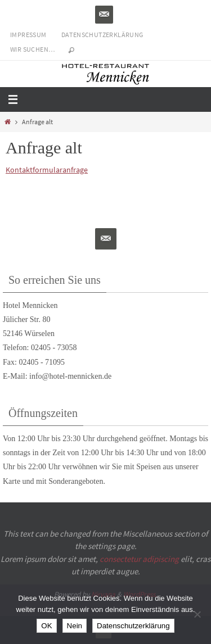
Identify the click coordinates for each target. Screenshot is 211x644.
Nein (75, 626)
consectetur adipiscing (139, 559)
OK (46, 626)
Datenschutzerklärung (102, 35)
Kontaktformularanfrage (47, 170)
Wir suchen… (33, 49)
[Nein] (197, 614)
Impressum (28, 35)
